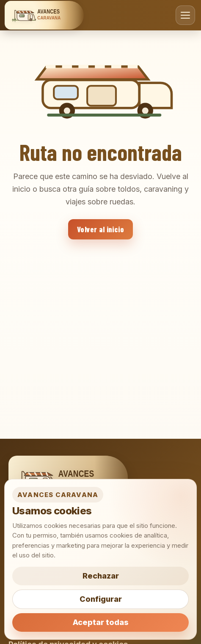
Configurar (101, 599)
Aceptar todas (101, 622)
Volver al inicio (100, 229)
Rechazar (101, 576)
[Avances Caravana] (44, 15)
